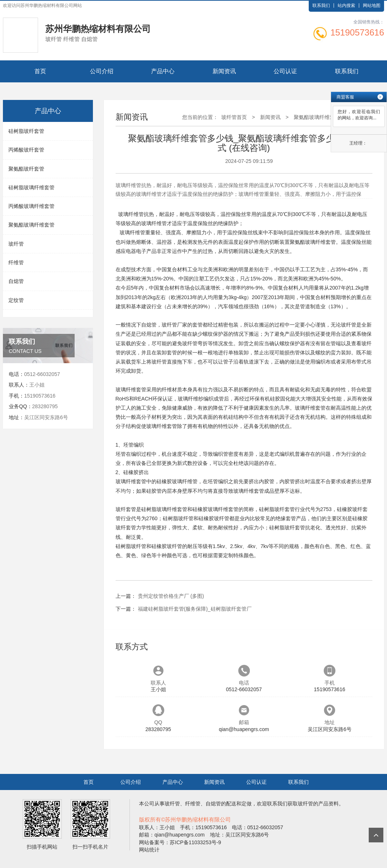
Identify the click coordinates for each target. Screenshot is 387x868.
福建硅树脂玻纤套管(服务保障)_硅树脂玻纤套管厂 (195, 609)
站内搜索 (346, 5)
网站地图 (372, 5)
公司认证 (285, 71)
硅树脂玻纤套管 (26, 131)
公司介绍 (102, 71)
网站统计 (149, 850)
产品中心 (163, 71)
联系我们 (321, 5)
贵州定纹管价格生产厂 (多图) (171, 596)
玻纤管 (16, 244)
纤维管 (16, 262)
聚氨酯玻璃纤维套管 (31, 225)
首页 (40, 71)
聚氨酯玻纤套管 (26, 169)
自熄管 (16, 281)
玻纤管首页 (234, 117)
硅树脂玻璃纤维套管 (31, 187)
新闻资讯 (224, 71)
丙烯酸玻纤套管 (26, 150)
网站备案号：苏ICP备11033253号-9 (180, 842)
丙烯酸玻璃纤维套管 (31, 206)
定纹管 (16, 300)
